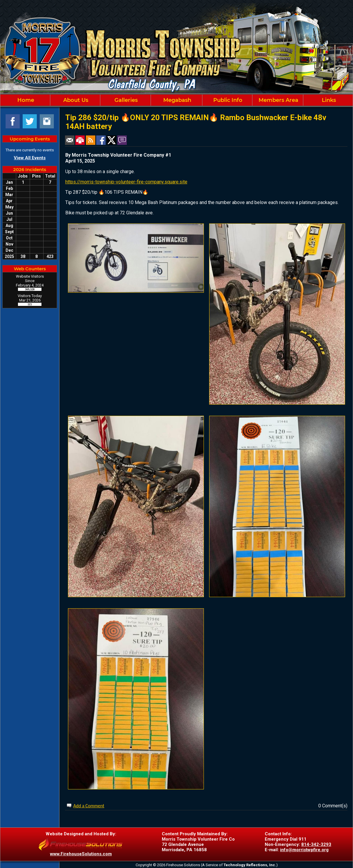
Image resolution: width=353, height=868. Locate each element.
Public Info (227, 100)
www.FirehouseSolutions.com (81, 854)
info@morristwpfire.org (304, 850)
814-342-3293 (316, 844)
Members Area (278, 100)
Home (25, 100)
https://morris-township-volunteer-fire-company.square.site (126, 182)
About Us (75, 100)
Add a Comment (89, 806)
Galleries (125, 100)
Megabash (176, 100)
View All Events (30, 158)
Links (328, 100)
